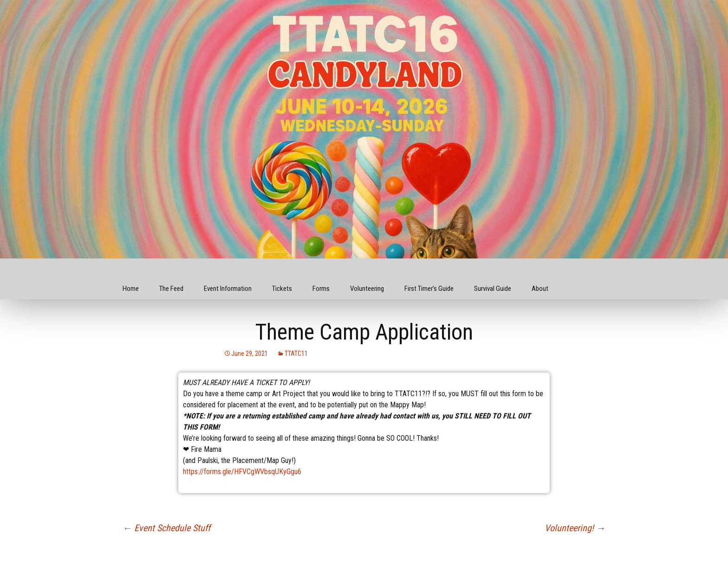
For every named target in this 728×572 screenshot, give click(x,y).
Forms (321, 289)
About (540, 289)
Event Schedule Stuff (166, 528)
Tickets (282, 289)
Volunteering (367, 289)
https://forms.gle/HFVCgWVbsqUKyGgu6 (242, 472)
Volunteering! (575, 528)
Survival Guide (493, 289)
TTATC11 (296, 353)
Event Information (228, 289)
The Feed (171, 289)
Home (131, 289)
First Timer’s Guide (429, 289)
